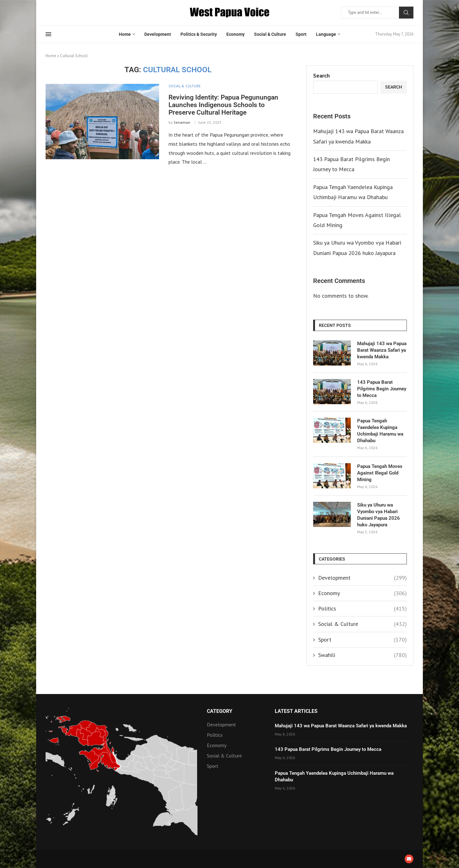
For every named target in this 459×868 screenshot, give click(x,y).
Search (406, 13)
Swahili (362, 655)
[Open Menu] (48, 34)
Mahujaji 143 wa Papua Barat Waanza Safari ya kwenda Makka (382, 350)
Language (326, 34)
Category (220, 711)
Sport (301, 34)
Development (158, 34)
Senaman (182, 122)
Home (125, 34)
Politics (362, 608)
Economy (235, 34)
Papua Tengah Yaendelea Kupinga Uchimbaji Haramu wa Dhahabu (380, 431)
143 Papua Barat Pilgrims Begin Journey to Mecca (382, 389)
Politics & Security (199, 34)
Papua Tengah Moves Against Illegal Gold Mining (380, 473)
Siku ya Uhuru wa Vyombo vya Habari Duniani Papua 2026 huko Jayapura (379, 515)
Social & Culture (270, 34)
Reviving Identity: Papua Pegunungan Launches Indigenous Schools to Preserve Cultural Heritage (223, 105)
